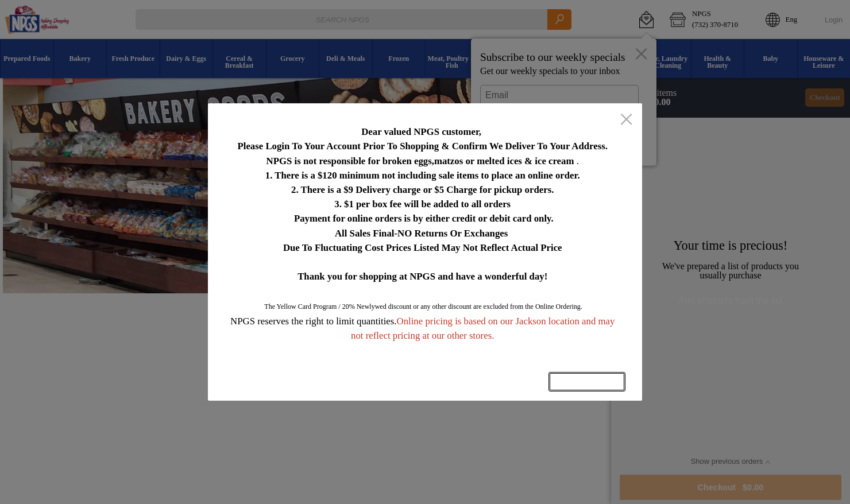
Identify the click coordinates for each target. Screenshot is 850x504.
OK (587, 381)
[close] (626, 121)
